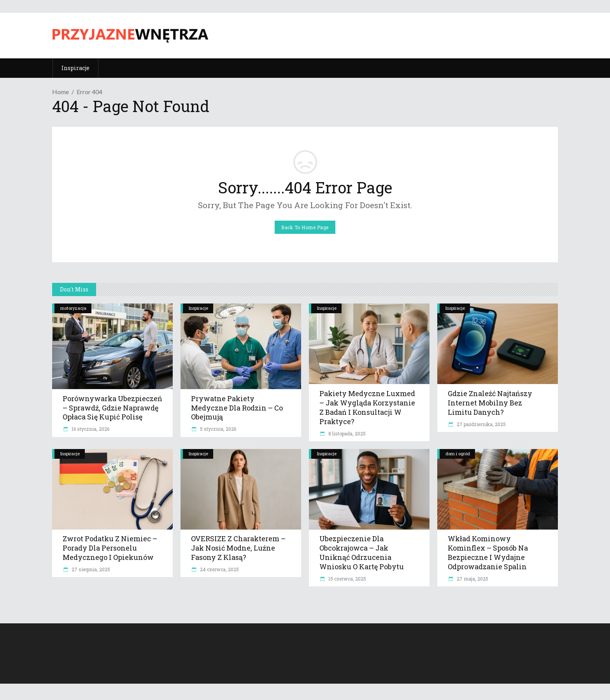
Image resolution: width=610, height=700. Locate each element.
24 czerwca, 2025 (219, 569)
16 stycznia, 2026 (90, 429)
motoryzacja (73, 308)
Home (60, 92)
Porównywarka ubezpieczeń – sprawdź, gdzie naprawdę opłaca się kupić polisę (112, 408)
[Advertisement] (416, 35)
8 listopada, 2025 (346, 433)
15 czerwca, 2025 (347, 579)
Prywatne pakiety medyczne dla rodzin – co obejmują (237, 408)
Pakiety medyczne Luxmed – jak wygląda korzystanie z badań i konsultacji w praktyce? (367, 407)
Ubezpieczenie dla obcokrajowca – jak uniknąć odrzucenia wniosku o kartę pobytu (362, 553)
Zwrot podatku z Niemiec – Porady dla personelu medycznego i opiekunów (110, 548)
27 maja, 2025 (472, 579)
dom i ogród (458, 454)
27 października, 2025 (481, 424)
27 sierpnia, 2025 (90, 569)
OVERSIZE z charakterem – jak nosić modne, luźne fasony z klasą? (238, 548)
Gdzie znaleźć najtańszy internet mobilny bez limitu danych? (490, 403)
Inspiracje (198, 308)
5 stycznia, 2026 (217, 429)
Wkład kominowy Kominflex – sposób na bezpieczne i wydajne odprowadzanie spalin (488, 553)
